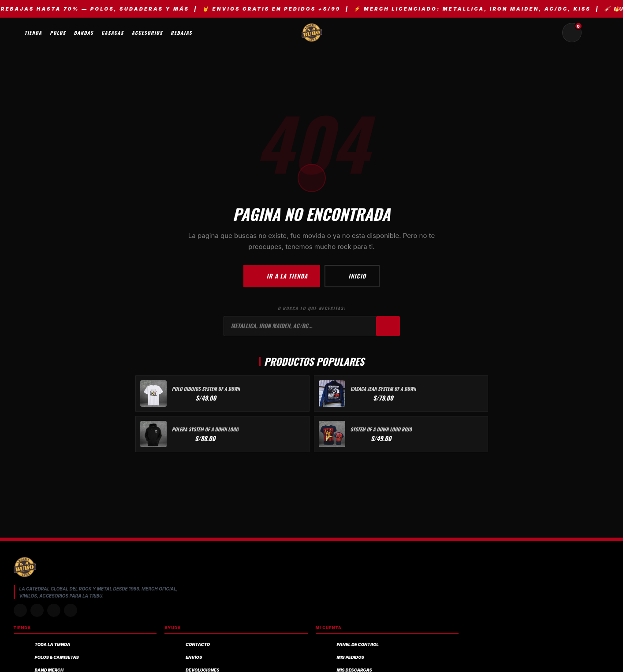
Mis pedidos (351, 657)
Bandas (84, 33)
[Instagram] (20, 610)
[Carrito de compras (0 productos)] (572, 33)
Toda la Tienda (53, 644)
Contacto (198, 644)
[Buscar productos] (551, 33)
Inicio (352, 276)
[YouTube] (71, 610)
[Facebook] (54, 610)
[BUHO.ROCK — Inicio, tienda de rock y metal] (312, 33)
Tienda (34, 33)
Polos (58, 33)
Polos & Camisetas (57, 657)
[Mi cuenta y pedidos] (593, 33)
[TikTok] (37, 610)
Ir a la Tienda (282, 276)
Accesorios (147, 33)
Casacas (113, 33)
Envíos (194, 657)
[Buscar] (388, 326)
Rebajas (181, 33)
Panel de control (358, 644)
